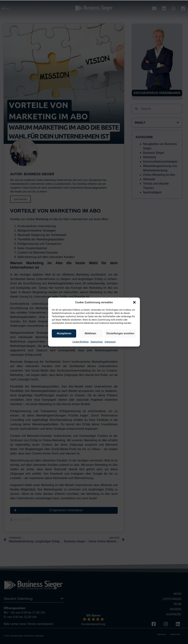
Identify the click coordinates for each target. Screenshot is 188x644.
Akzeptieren (64, 333)
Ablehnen (90, 333)
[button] (134, 302)
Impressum (110, 342)
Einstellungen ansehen (120, 333)
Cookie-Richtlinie (81, 342)
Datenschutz (97, 342)
